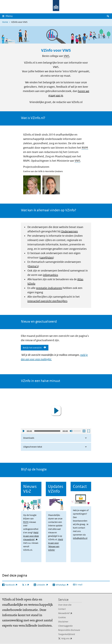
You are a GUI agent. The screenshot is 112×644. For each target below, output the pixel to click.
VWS (66, 56)
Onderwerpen (69, 231)
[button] (56, 411)
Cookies (62, 617)
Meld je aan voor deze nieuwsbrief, (31, 536)
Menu (9, 16)
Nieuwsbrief (70, 613)
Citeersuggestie (65, 626)
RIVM (85, 148)
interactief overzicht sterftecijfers (47, 301)
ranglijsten (47, 257)
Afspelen (23, 431)
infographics (51, 275)
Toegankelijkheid (67, 634)
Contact (62, 609)
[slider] (47, 431)
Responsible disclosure (69, 630)
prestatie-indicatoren (49, 288)
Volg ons (72, 638)
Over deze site (65, 605)
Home (5, 22)
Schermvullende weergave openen (89, 431)
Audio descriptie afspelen (84, 431)
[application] (56, 411)
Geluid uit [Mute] (71, 431)
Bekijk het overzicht (32, 348)
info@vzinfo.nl (80, 538)
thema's (33, 266)
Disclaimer (63, 622)
